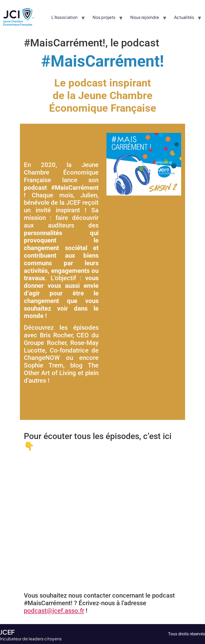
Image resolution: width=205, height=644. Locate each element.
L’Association (64, 17)
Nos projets (104, 17)
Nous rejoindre (145, 17)
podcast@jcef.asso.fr (54, 611)
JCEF (7, 632)
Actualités (184, 17)
